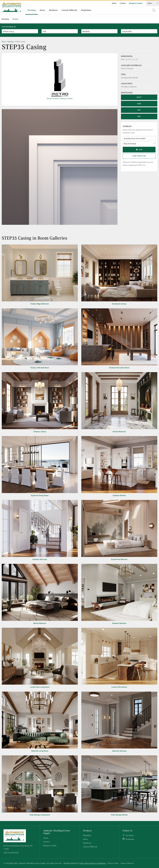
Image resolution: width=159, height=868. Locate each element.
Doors (85, 839)
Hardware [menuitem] (53, 10)
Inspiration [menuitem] (86, 10)
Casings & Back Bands (129, 77)
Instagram (130, 839)
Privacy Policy (113, 863)
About (114, 3)
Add (139, 149)
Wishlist (15, 19)
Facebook (130, 835)
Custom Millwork (90, 847)
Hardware (87, 843)
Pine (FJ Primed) (127, 68)
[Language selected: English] (153, 3)
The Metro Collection (129, 87)
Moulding (5, 19)
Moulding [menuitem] (32, 10)
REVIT (139, 97)
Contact (123, 3)
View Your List (139, 156)
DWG (139, 104)
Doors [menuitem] (42, 10)
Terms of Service (127, 863)
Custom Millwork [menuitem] (69, 10)
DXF (139, 110)
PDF (139, 116)
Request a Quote (136, 3)
